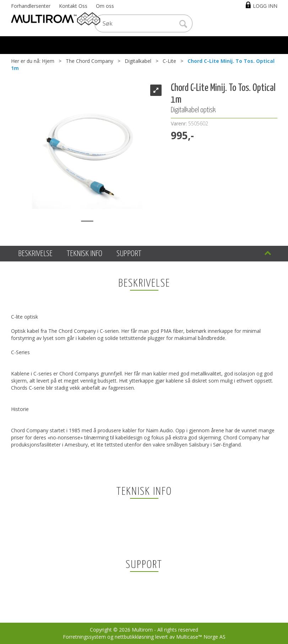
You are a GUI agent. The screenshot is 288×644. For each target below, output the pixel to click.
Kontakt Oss (73, 6)
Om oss (105, 6)
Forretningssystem (84, 637)
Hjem (48, 61)
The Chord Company (89, 61)
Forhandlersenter (31, 6)
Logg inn (265, 6)
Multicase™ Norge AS (201, 637)
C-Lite (169, 61)
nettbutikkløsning (134, 637)
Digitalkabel (138, 61)
